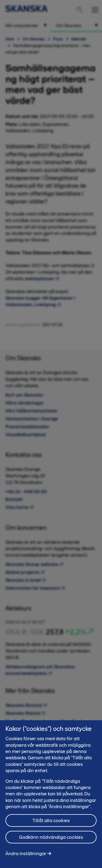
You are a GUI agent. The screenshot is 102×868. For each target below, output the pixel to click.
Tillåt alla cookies (51, 823)
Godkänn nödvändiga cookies (51, 839)
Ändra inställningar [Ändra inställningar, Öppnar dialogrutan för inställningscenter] (26, 856)
